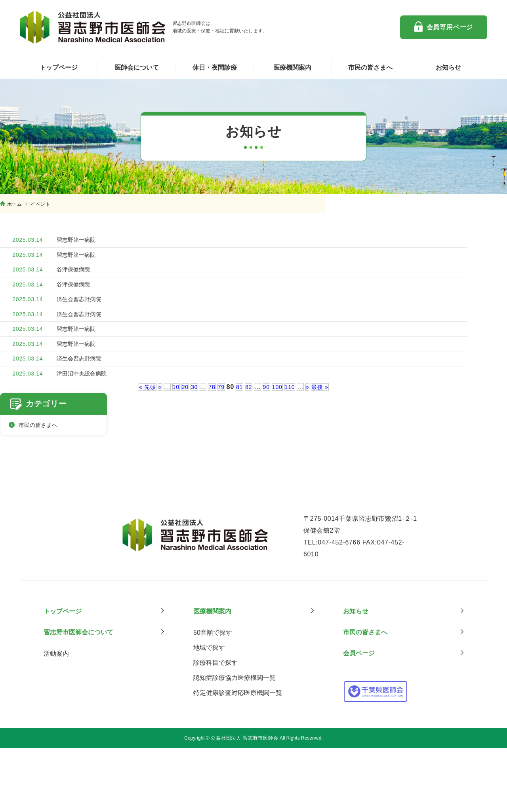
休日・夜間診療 (215, 67)
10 (172, 464)
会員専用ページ (450, 27)
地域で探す (209, 712)
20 (182, 464)
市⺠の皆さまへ (365, 696)
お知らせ (448, 67)
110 (293, 464)
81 (239, 464)
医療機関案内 (292, 67)
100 (279, 464)
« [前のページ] (156, 464)
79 (220, 464)
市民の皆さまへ (370, 67)
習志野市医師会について (78, 696)
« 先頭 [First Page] (142, 464)
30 (192, 464)
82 (249, 464)
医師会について (137, 67)
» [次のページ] (312, 464)
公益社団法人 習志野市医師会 (93, 27)
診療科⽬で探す (215, 727)
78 (211, 464)
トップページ (59, 67)
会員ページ (359, 717)
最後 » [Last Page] (326, 464)
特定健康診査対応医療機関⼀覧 (238, 757)
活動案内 (56, 718)
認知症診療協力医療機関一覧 (234, 742)
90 (268, 464)
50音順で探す (213, 697)
